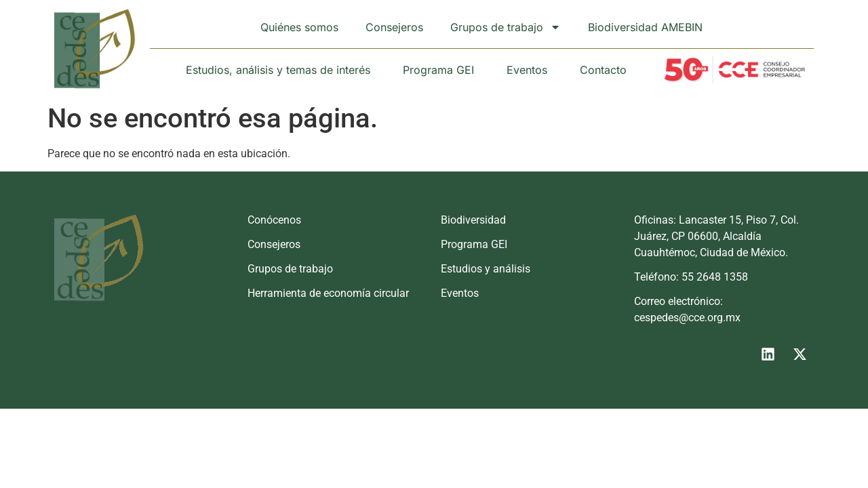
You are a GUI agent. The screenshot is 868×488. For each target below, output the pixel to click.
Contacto (603, 70)
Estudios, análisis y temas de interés (278, 70)
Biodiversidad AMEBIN (645, 27)
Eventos (527, 70)
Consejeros (394, 27)
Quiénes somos (299, 27)
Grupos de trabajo (506, 27)
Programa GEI (438, 70)
